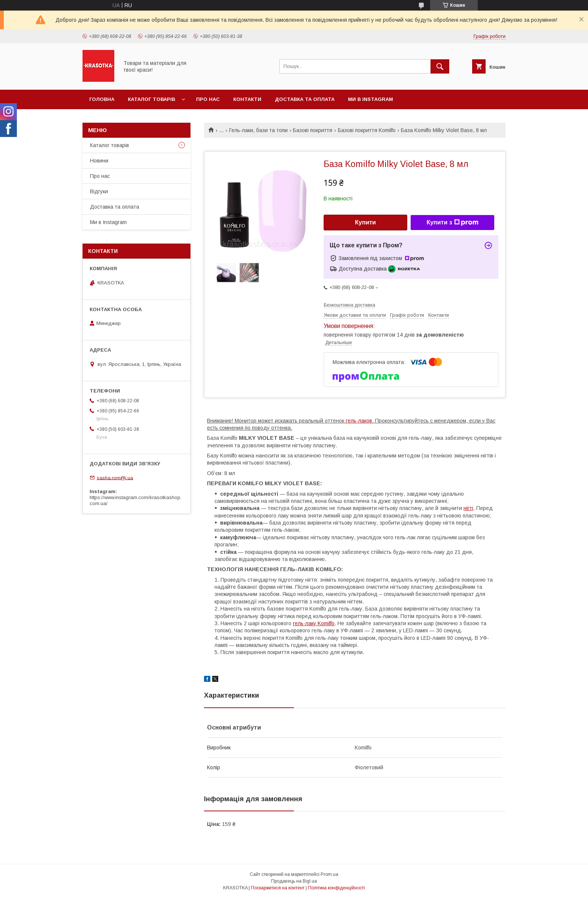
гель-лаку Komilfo (314, 623)
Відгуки (99, 191)
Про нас (208, 99)
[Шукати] (440, 66)
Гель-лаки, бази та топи (258, 130)
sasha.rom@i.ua (115, 478)
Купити (366, 222)
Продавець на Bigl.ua (294, 881)
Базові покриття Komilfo (367, 130)
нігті (468, 508)
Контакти (247, 99)
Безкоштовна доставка (349, 305)
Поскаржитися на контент (278, 888)
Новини (99, 161)
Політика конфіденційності (336, 888)
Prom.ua (329, 874)
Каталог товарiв (151, 99)
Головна (102, 99)
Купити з (452, 223)
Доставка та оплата (305, 99)
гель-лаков (359, 421)
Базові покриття (313, 130)
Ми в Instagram (370, 99)
